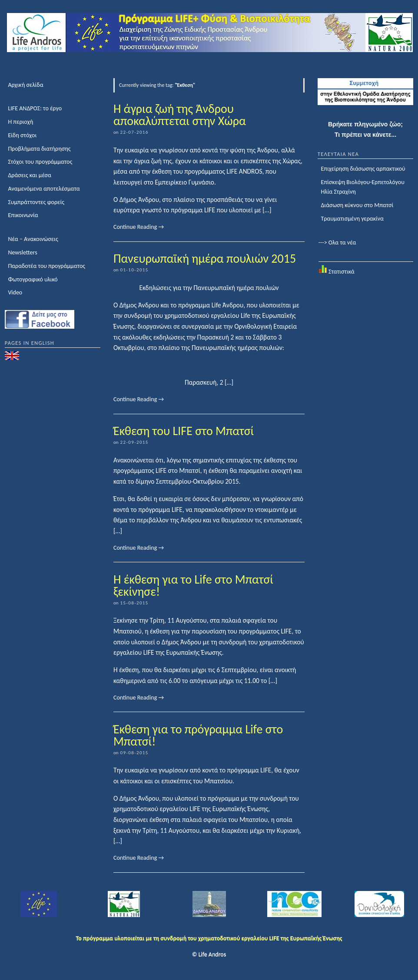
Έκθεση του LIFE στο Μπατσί (184, 431)
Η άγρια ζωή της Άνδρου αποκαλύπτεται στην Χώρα (180, 115)
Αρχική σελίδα (25, 85)
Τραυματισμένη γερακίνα (352, 219)
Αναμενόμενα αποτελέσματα (44, 189)
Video (15, 292)
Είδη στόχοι (22, 135)
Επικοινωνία (23, 215)
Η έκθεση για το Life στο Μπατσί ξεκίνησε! (193, 586)
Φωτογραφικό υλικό (33, 279)
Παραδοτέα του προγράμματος (46, 266)
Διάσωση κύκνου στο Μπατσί (357, 205)
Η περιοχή (20, 122)
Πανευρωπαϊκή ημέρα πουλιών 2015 (205, 259)
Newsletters (22, 252)
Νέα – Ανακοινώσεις (33, 239)
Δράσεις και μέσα (30, 175)
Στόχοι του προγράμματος (40, 162)
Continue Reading (139, 227)
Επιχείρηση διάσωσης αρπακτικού (363, 169)
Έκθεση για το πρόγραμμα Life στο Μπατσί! (198, 735)
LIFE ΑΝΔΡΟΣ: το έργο (35, 108)
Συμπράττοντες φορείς (36, 202)
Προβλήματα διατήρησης (39, 149)
